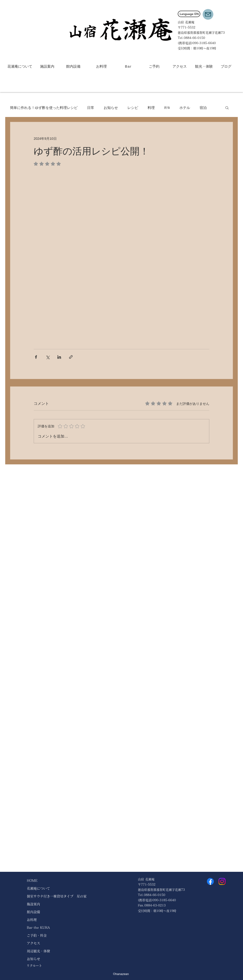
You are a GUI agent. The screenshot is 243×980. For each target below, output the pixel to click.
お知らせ (111, 108)
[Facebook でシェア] (36, 357)
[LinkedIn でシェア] (59, 357)
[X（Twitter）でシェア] (48, 357)
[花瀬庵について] (20, 66)
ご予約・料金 (37, 935)
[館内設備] (73, 66)
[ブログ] (226, 66)
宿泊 (203, 108)
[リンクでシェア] (71, 357)
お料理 (32, 920)
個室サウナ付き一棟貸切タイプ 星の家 (57, 896)
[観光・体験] (204, 66)
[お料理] (101, 66)
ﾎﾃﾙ (167, 108)
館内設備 (33, 912)
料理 (151, 108)
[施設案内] (47, 66)
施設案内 (33, 904)
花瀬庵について (38, 888)
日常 (91, 108)
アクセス (33, 943)
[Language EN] (189, 14)
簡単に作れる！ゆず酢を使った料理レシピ (44, 108)
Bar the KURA (38, 928)
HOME (32, 881)
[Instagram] (222, 881)
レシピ (133, 108)
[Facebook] (210, 881)
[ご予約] (154, 66)
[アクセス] (180, 66)
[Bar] (129, 66)
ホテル (185, 108)
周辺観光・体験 (38, 951)
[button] (208, 14)
